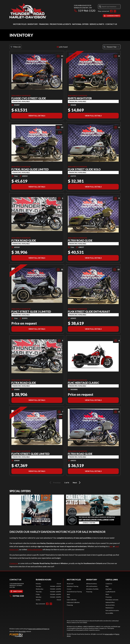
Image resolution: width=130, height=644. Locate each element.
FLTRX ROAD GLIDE (24, 241)
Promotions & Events (60, 24)
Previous (55, 483)
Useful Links (112, 580)
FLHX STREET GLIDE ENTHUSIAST (89, 312)
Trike (68, 597)
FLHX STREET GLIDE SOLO (84, 169)
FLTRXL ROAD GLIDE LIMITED (30, 169)
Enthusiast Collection (73, 602)
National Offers (80, 24)
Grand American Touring (74, 592)
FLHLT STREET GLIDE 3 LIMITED (31, 312)
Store (107, 594)
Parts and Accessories (112, 610)
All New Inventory (92, 584)
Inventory (33, 24)
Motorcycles (20, 24)
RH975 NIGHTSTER (80, 98)
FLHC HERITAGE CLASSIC (84, 383)
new (111, 546)
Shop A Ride (22, 631)
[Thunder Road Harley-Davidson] (28, 11)
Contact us (14, 563)
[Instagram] (115, 11)
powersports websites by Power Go (39, 629)
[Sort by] (112, 47)
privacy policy (109, 634)
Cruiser (69, 589)
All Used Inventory (92, 586)
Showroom (70, 584)
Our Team (109, 589)
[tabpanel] (48, 592)
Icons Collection (72, 600)
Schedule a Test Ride (92, 589)
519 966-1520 (85, 11)
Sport (68, 594)
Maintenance (110, 608)
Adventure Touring (73, 586)
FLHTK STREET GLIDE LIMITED (30, 454)
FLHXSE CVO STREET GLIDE (29, 98)
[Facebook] (111, 11)
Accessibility (109, 613)
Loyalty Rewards (110, 592)
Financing (44, 24)
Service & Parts (97, 24)
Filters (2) (16, 47)
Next (77, 483)
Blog (107, 586)
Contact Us (111, 24)
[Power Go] (30, 635)
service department (35, 549)
